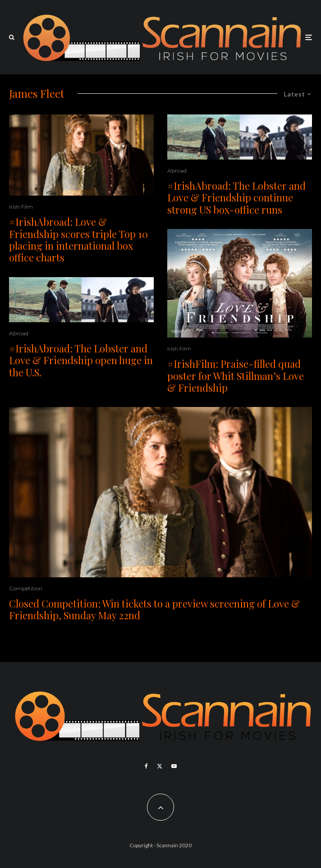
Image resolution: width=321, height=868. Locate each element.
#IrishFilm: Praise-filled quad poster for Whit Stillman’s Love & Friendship (236, 376)
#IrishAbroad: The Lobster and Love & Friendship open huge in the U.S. (81, 360)
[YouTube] (174, 766)
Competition (26, 588)
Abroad (19, 333)
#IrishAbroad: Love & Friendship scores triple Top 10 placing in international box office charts (78, 240)
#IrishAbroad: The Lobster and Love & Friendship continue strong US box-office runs (236, 198)
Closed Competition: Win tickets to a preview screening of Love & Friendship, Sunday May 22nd (154, 610)
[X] (160, 766)
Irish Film (21, 207)
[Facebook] (146, 766)
